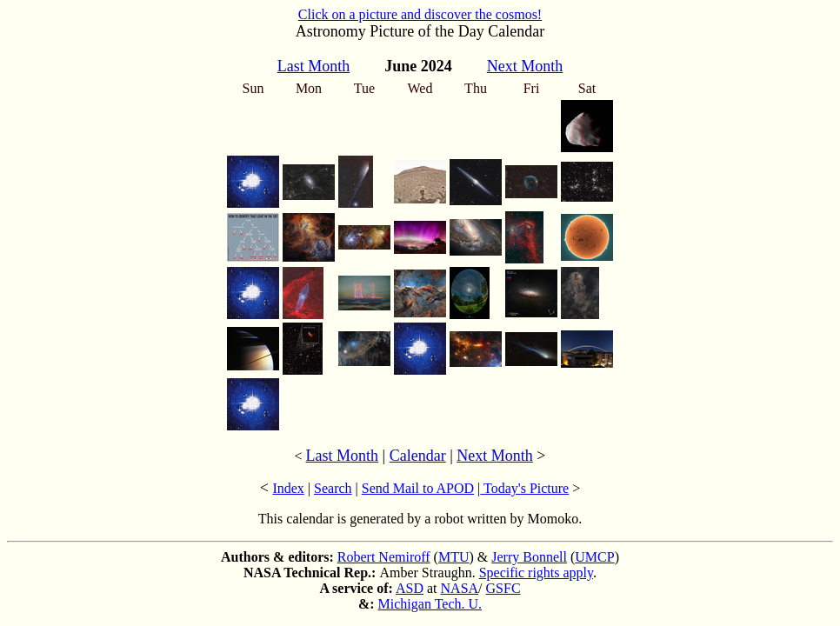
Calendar (418, 456)
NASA (460, 588)
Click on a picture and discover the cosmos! (420, 14)
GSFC (503, 588)
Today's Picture (524, 488)
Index (288, 488)
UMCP (594, 557)
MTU (454, 557)
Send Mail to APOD (418, 488)
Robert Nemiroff (384, 557)
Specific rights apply (536, 573)
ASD (410, 588)
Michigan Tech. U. (430, 604)
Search (333, 488)
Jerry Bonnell (529, 557)
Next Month (495, 456)
